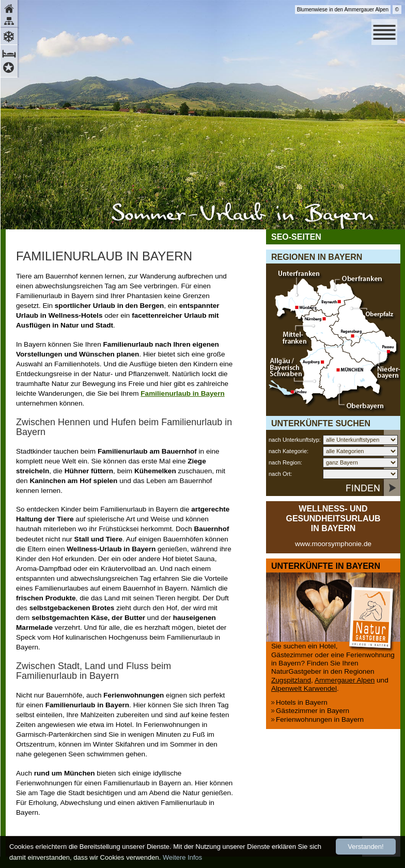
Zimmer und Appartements (10, 52)
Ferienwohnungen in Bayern (320, 719)
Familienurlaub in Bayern (182, 393)
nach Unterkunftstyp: (295, 440)
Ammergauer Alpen (345, 680)
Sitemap (10, 22)
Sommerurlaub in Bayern (243, 216)
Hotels (10, 69)
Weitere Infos (182, 857)
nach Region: (285, 462)
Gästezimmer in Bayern (313, 711)
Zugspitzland (291, 680)
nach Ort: (280, 474)
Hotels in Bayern (302, 702)
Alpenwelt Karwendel (304, 688)
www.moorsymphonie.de (333, 544)
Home (10, 8)
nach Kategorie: (289, 451)
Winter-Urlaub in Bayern (10, 35)
